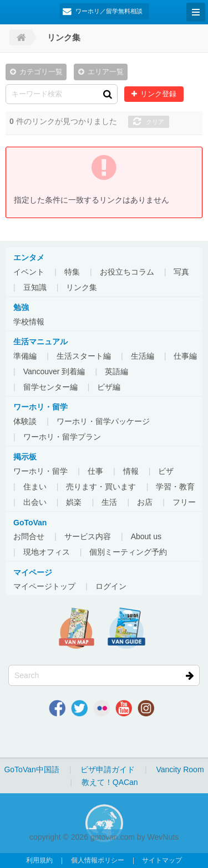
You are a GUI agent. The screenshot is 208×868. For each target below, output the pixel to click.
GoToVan (11, 11)
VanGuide (126, 628)
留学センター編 (50, 387)
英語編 (116, 371)
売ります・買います (101, 487)
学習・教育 (175, 487)
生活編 (143, 356)
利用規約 (39, 860)
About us (146, 536)
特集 (72, 272)
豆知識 (35, 287)
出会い (35, 502)
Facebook (57, 708)
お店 (145, 502)
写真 (181, 272)
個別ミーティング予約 (128, 552)
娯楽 (74, 502)
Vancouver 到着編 (54, 371)
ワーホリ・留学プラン (62, 437)
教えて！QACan (110, 782)
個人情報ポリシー (98, 860)
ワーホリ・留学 (40, 471)
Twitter (79, 708)
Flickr (102, 708)
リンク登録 (158, 94)
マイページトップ (44, 586)
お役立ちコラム (127, 272)
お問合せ (29, 536)
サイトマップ (162, 860)
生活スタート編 (84, 356)
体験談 (25, 421)
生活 (109, 502)
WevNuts (163, 837)
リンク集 (82, 287)
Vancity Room (180, 769)
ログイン (111, 586)
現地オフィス (47, 552)
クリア (155, 122)
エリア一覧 (106, 72)
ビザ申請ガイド (108, 769)
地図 (77, 628)
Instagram (146, 708)
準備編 (25, 356)
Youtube (124, 708)
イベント (29, 272)
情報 (131, 471)
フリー (184, 502)
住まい (35, 487)
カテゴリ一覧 (41, 72)
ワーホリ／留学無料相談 (109, 11)
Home (20, 37)
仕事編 (185, 356)
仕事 (95, 471)
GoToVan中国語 (31, 769)
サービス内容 (88, 536)
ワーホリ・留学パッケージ (103, 421)
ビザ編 (109, 387)
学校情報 (29, 322)
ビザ (166, 471)
